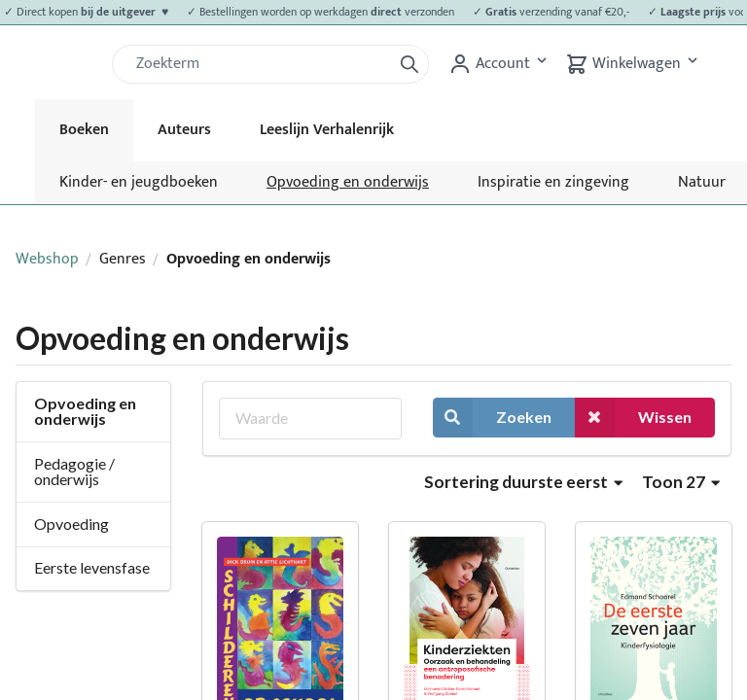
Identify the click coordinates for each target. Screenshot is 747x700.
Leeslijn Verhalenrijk (327, 130)
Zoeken (492, 418)
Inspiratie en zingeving (553, 182)
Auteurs (184, 130)
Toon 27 (681, 482)
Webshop (47, 259)
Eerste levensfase (92, 567)
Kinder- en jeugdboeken (139, 182)
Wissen (633, 418)
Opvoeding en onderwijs (348, 182)
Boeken (84, 130)
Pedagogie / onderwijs (74, 471)
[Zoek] (260, 64)
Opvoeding (71, 524)
